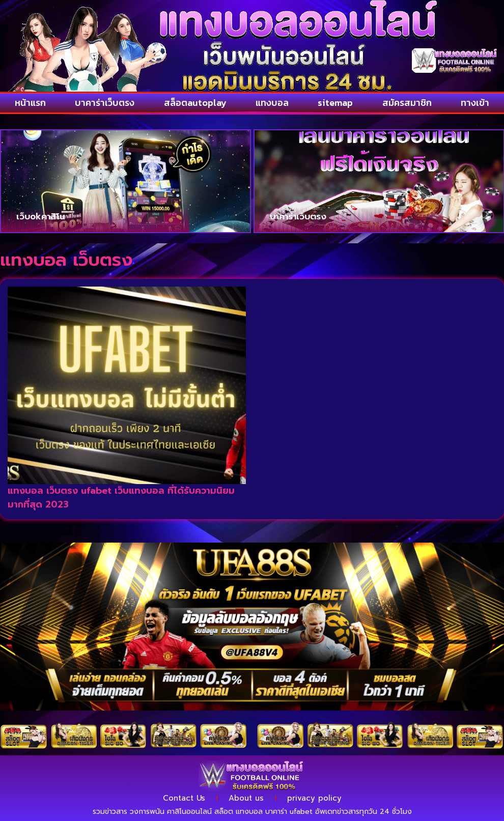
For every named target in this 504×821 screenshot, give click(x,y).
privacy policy (314, 798)
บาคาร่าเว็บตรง (105, 103)
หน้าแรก (30, 103)
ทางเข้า (475, 103)
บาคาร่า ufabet (289, 812)
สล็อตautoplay (195, 103)
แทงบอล (272, 103)
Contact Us (184, 798)
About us (246, 798)
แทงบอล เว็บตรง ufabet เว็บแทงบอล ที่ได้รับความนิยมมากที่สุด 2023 (121, 498)
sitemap (335, 103)
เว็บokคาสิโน (40, 216)
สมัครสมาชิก (407, 103)
